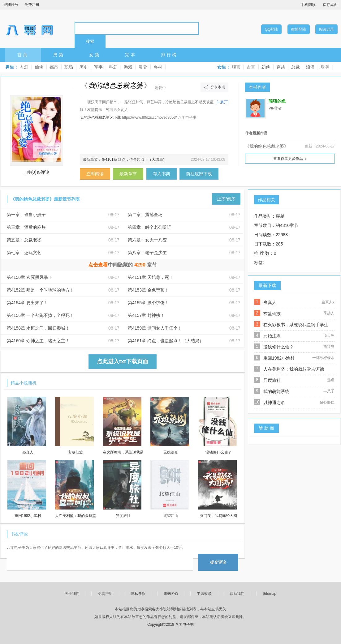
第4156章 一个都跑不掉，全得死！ (40, 315)
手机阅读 (308, 5)
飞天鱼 (329, 335)
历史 (84, 67)
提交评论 (218, 562)
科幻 (113, 67)
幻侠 (266, 67)
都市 (54, 67)
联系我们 (237, 594)
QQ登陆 (272, 29)
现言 (236, 67)
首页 (23, 55)
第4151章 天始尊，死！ (151, 277)
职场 (69, 67)
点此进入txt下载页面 (123, 361)
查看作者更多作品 (288, 159)
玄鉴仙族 (272, 313)
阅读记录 (326, 29)
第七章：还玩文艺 (24, 253)
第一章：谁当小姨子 (26, 215)
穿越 (281, 67)
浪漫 (310, 67)
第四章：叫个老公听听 (149, 227)
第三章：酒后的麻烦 (26, 227)
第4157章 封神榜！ (146, 315)
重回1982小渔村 (279, 358)
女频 (95, 55)
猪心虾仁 (327, 402)
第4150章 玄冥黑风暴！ (30, 277)
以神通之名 (274, 403)
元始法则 (272, 336)
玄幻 (24, 67)
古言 (251, 67)
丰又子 (329, 391)
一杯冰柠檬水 (323, 358)
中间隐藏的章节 (123, 265)
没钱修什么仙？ (278, 347)
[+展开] (222, 102)
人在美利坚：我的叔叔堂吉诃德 (294, 369)
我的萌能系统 (276, 391)
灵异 (143, 67)
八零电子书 (30, 28)
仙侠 (39, 67)
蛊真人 (270, 302)
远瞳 (331, 380)
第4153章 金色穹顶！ (148, 290)
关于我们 (72, 594)
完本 (131, 55)
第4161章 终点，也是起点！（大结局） (134, 160)
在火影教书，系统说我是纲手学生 (296, 325)
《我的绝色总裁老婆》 (267, 146)
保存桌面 (330, 5)
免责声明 (105, 594)
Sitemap (270, 594)
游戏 (128, 67)
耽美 (325, 67)
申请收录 (204, 594)
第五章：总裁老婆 (24, 240)
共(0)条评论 (38, 172)
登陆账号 (11, 5)
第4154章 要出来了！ (27, 303)
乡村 (158, 67)
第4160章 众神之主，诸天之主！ (38, 341)
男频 (59, 55)
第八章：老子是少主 (147, 253)
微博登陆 (299, 29)
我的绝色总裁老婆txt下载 (100, 117)
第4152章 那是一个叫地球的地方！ (40, 290)
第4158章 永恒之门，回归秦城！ (38, 328)
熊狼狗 (329, 347)
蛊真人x (328, 302)
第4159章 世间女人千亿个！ (155, 328)
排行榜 (169, 55)
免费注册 (32, 5)
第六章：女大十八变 (147, 240)
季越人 (329, 313)
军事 (98, 67)
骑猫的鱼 (277, 101)
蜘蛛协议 (171, 594)
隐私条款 (138, 594)
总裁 (296, 67)
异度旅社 (272, 380)
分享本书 (218, 87)
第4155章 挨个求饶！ (148, 303)
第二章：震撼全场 (145, 215)
